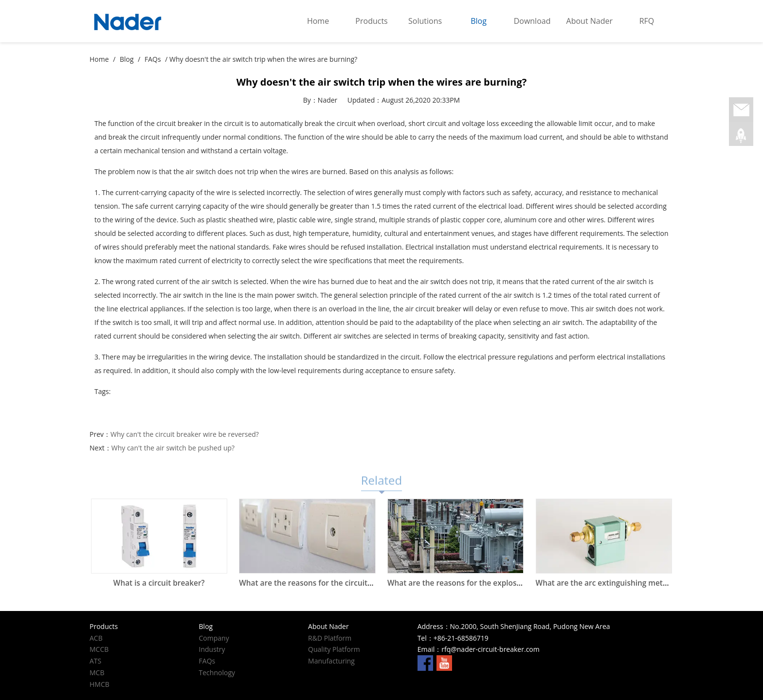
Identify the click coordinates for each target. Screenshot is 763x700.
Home (318, 21)
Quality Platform (334, 649)
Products (371, 21)
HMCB (100, 684)
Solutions (425, 21)
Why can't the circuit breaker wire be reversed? (185, 434)
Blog (479, 21)
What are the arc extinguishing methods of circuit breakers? (644, 583)
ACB (96, 638)
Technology (217, 673)
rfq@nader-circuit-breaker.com (490, 649)
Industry (212, 649)
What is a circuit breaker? (159, 583)
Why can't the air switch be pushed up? (173, 448)
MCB (97, 673)
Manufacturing (331, 661)
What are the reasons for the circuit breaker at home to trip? (348, 583)
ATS (95, 661)
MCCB (99, 649)
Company (214, 638)
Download (532, 21)
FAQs (153, 59)
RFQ (647, 21)
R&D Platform (330, 638)
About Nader (590, 21)
